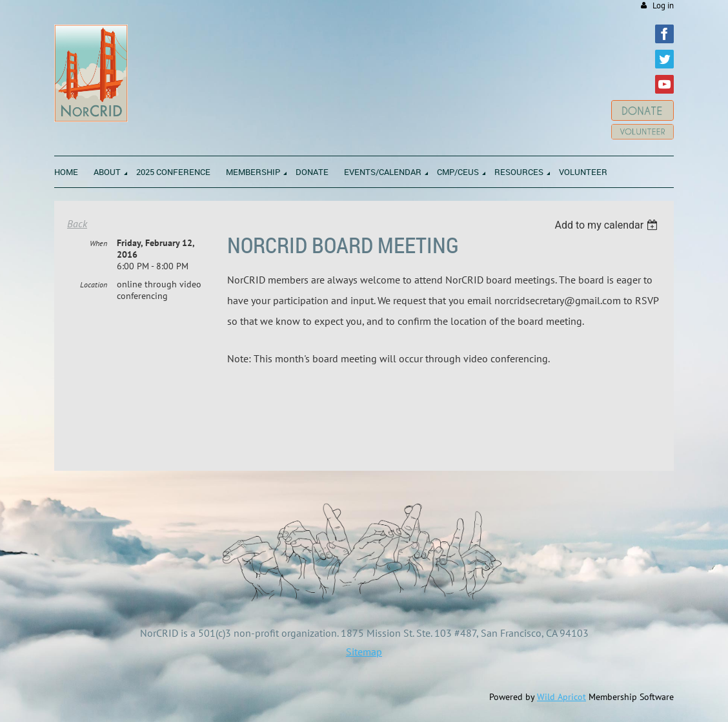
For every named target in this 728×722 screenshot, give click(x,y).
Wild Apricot (561, 697)
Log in (663, 5)
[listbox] (608, 225)
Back (77, 223)
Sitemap (364, 652)
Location (94, 284)
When (98, 243)
